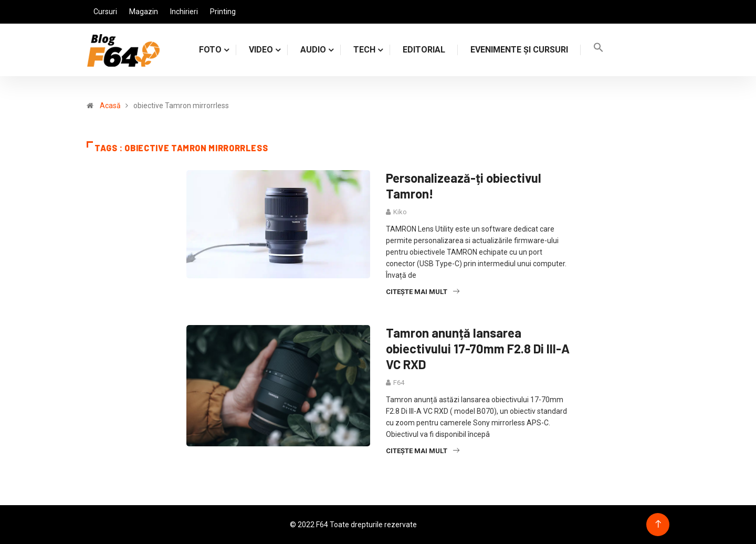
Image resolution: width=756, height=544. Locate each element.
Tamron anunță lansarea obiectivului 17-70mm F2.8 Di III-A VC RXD (478, 348)
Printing (223, 12)
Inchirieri (184, 12)
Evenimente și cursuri (519, 50)
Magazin (144, 12)
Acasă (110, 106)
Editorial (424, 50)
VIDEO (261, 50)
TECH (364, 50)
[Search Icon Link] (598, 50)
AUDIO (313, 50)
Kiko (400, 212)
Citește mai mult (423, 292)
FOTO (210, 50)
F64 (399, 383)
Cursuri (105, 12)
